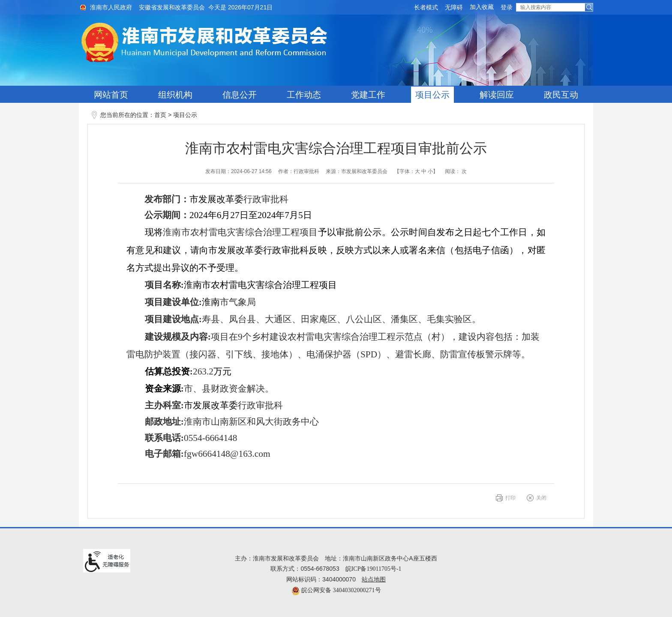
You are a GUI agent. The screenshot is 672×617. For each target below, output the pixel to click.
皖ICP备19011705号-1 (373, 569)
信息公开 (240, 95)
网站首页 (111, 95)
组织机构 (175, 95)
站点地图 (374, 580)
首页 (160, 115)
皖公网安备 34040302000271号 (336, 590)
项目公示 (432, 95)
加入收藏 (482, 7)
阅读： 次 (456, 171)
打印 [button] (510, 498)
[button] (426, 7)
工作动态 (304, 95)
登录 (507, 7)
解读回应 (497, 95)
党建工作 (368, 95)
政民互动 (561, 95)
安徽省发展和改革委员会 (172, 7)
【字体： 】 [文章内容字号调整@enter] (416, 171)
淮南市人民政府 (111, 7)
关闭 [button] (541, 498)
